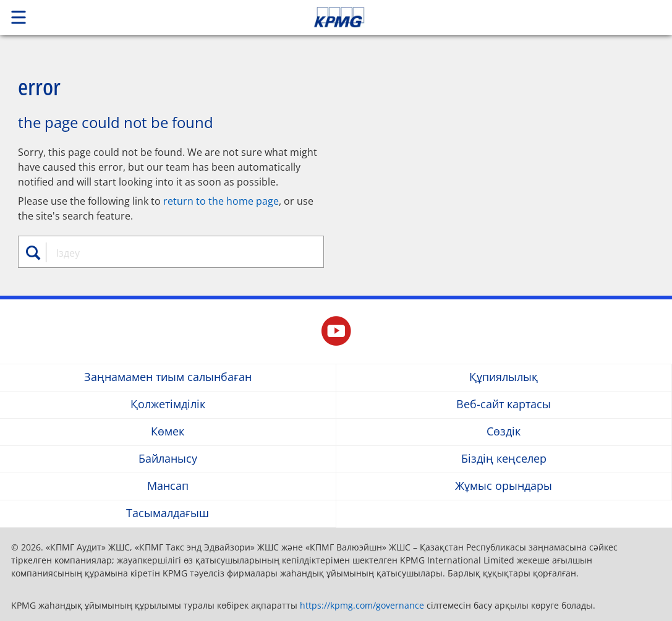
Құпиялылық (504, 378)
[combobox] (176, 253)
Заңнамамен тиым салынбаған (168, 378)
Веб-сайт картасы (504, 405)
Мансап (168, 486)
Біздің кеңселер (504, 459)
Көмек (168, 432)
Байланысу (168, 459)
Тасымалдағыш (168, 514)
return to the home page (221, 201)
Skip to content (472, 17)
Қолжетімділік (168, 405)
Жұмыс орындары (504, 486)
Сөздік (504, 432)
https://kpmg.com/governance (362, 605)
